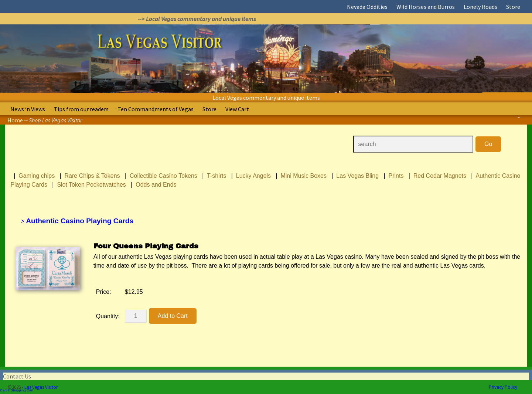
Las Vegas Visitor (41, 387)
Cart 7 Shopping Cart (17, 390)
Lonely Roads (480, 7)
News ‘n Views (28, 109)
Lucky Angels (253, 176)
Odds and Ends (156, 185)
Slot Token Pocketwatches (91, 185)
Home (15, 120)
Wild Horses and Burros (426, 7)
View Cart (237, 109)
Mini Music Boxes (303, 176)
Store (513, 7)
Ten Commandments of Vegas (156, 109)
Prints (396, 176)
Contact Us (17, 376)
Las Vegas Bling (357, 176)
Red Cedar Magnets (440, 176)
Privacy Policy (503, 387)
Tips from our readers (81, 109)
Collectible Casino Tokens (163, 176)
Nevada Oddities (367, 7)
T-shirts (216, 176)
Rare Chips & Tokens (92, 176)
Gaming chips (37, 176)
